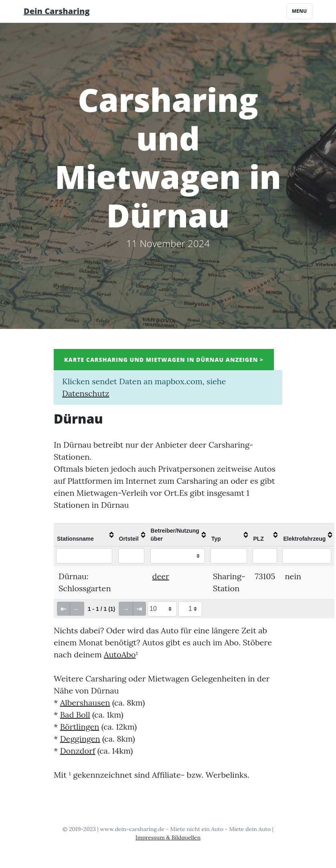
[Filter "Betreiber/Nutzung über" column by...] (178, 556)
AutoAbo (120, 654)
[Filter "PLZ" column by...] (265, 556)
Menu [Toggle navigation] (299, 11)
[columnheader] (85, 535)
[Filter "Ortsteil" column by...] (132, 556)
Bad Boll (75, 715)
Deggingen (80, 739)
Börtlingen (80, 727)
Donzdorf (78, 751)
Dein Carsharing (57, 11)
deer (161, 576)
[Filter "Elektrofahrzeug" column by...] (307, 556)
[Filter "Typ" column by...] (229, 556)
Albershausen (85, 703)
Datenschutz (86, 393)
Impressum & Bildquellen (168, 838)
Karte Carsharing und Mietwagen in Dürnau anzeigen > (164, 360)
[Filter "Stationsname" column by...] (84, 556)
